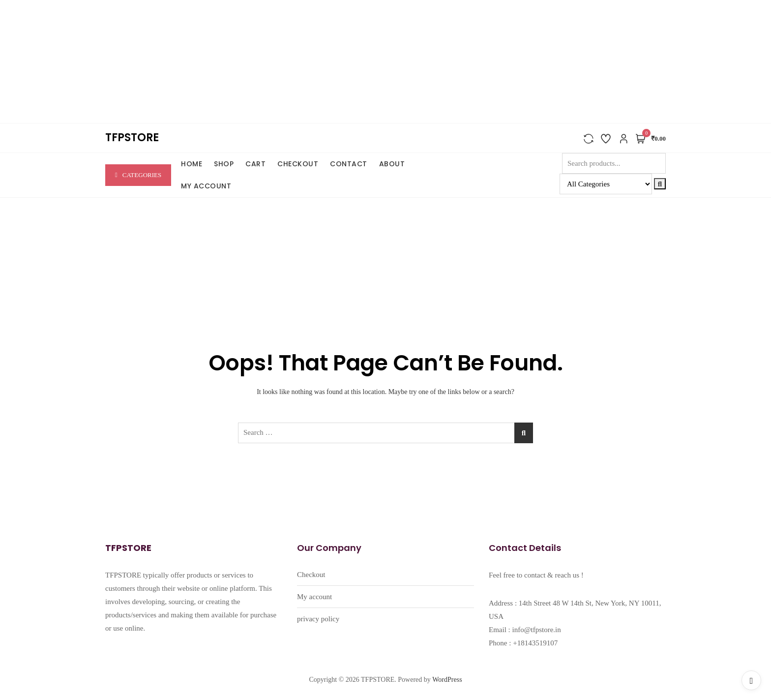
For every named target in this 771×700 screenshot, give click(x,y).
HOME (192, 164)
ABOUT (392, 164)
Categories (138, 175)
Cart (255, 164)
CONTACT (349, 164)
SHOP (224, 164)
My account (206, 186)
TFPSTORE (132, 137)
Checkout (298, 164)
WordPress (447, 680)
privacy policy (318, 619)
